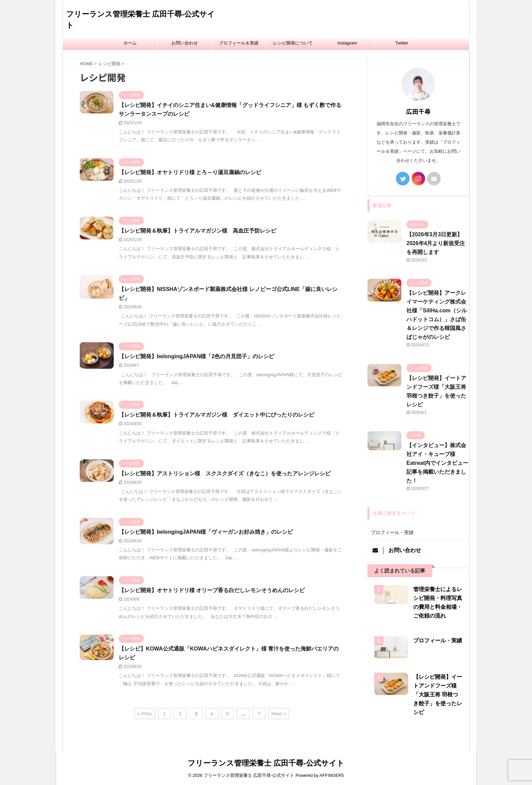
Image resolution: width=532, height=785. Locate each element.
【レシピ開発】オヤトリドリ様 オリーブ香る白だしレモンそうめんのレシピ (212, 590)
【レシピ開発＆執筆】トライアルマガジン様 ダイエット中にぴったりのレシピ (216, 415)
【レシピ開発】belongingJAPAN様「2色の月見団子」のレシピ (196, 356)
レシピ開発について (293, 43)
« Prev (145, 714)
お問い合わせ (185, 43)
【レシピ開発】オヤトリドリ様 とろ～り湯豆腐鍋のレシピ (190, 172)
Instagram (347, 43)
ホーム (130, 43)
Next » (279, 714)
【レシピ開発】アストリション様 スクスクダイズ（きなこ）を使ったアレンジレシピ (225, 473)
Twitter (402, 43)
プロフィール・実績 (392, 532)
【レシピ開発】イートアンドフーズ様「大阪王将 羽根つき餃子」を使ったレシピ (438, 695)
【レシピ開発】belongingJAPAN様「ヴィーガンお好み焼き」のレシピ (206, 532)
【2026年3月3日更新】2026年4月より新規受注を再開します (436, 243)
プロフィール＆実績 (239, 43)
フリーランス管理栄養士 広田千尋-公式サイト (266, 763)
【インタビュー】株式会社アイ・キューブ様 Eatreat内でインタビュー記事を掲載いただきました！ (437, 463)
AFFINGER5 (331, 775)
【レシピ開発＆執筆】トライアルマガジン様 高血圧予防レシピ (197, 231)
